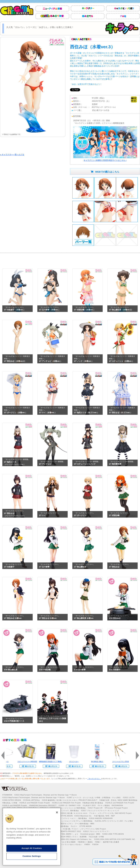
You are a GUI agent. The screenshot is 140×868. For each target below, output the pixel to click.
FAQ (123, 16)
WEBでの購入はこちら (105, 172)
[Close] (57, 812)
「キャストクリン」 (94, 779)
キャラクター (88, 8)
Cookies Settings (32, 856)
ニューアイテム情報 (52, 8)
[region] (32, 837)
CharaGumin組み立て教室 (52, 16)
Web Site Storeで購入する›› (27, 766)
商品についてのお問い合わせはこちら (115, 860)
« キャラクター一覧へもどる (12, 155)
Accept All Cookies (32, 848)
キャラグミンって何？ (123, 8)
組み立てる (88, 16)
